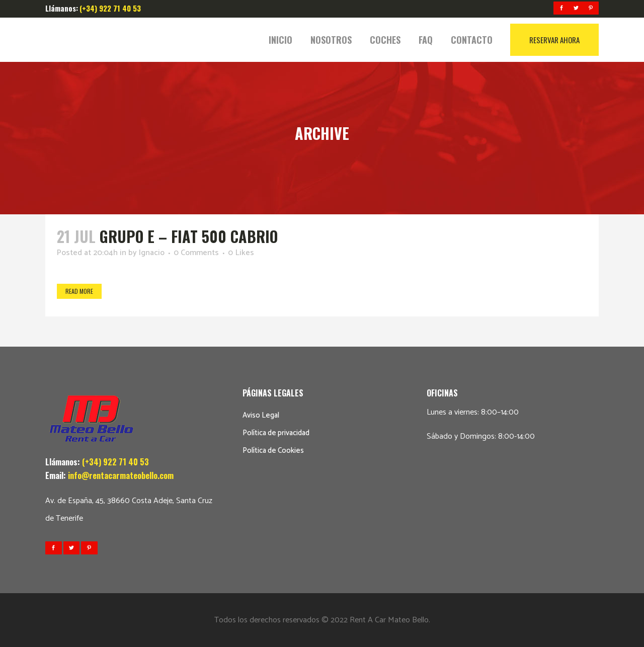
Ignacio (152, 253)
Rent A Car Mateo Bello (389, 620)
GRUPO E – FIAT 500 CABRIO (189, 236)
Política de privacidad (276, 433)
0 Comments (196, 253)
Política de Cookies (273, 451)
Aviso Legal (261, 415)
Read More (79, 291)
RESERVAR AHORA (554, 40)
